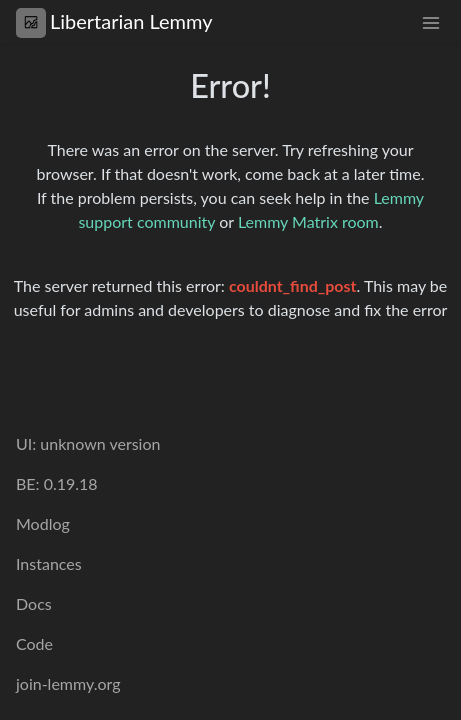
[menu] (431, 21)
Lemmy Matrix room (308, 221)
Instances (49, 563)
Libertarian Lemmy (114, 21)
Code (34, 643)
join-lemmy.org (68, 683)
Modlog (43, 523)
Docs (34, 603)
